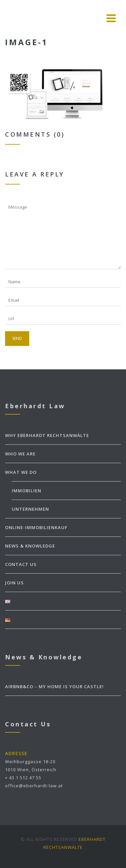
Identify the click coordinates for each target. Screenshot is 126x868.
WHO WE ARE (20, 454)
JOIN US (14, 583)
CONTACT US (21, 564)
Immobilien (27, 491)
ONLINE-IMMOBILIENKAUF (36, 527)
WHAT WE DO (21, 472)
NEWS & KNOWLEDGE (30, 546)
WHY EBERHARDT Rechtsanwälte (47, 435)
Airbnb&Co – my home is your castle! (54, 686)
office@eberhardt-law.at (34, 786)
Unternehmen (30, 509)
